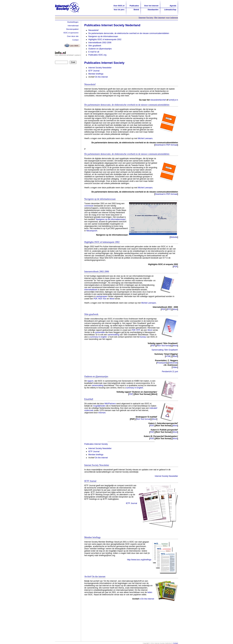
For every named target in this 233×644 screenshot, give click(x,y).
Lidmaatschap (170, 10)
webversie (173, 363)
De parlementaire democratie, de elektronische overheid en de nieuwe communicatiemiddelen (129, 33)
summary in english (98, 337)
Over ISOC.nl (119, 6)
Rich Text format (164, 346)
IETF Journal (94, 71)
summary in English (135, 388)
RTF (169, 309)
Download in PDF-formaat (166, 145)
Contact (75, 40)
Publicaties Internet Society (96, 444)
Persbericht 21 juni (170, 372)
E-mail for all (94, 52)
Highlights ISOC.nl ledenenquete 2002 (105, 40)
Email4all (89, 399)
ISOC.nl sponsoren (71, 33)
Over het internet (151, 6)
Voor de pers (119, 10)
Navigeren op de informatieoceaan (103, 36)
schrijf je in (173, 100)
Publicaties (134, 6)
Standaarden (153, 10)
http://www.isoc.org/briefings (139, 560)
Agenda (173, 6)
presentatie (100, 332)
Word (112, 299)
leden (150, 592)
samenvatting (114, 335)
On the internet (101, 77)
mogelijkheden (99, 406)
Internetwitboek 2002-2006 (100, 43)
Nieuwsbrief (93, 30)
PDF (175, 267)
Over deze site (73, 36)
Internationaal (73, 26)
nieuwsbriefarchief (158, 100)
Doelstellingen (73, 22)
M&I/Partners (110, 404)
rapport (90, 381)
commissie (89, 206)
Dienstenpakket (72, 29)
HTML (168, 356)
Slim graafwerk (95, 46)
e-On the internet (147, 599)
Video (175, 367)
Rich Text (102, 299)
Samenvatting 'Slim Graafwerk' (165, 350)
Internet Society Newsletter (100, 68)
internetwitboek (91, 290)
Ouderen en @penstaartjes (100, 49)
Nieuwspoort (92, 231)
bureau (143, 337)
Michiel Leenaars (145, 138)
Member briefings (96, 74)
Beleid (136, 10)
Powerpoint (162, 363)
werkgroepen (102, 296)
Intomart (102, 413)
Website (174, 237)
